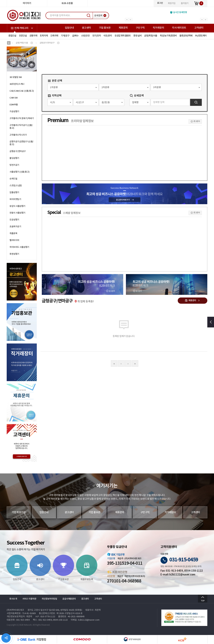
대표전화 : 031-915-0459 (18, 621)
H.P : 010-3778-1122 (45, 617)
